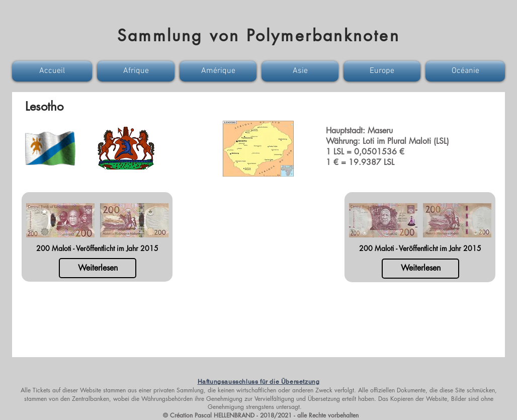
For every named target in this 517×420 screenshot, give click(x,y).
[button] (53, 71)
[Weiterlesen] (98, 268)
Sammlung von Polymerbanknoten (258, 35)
